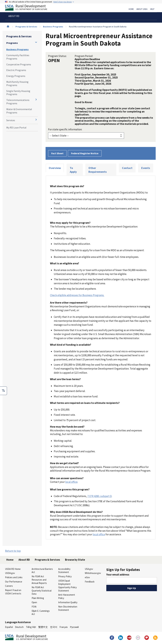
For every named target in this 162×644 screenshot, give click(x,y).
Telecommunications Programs (18, 102)
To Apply (73, 170)
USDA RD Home (13, 569)
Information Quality (68, 602)
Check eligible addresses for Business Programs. (77, 295)
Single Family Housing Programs (18, 93)
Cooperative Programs (19, 64)
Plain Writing (38, 598)
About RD (24, 560)
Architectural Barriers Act (42, 571)
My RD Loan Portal (16, 128)
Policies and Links (14, 577)
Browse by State (75, 560)
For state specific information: (65, 129)
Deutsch (19, 627)
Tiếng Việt (31, 627)
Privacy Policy (65, 576)
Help (152, 9)
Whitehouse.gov (93, 573)
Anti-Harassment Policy (67, 596)
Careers (9, 586)
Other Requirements (98, 170)
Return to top (13, 551)
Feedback (90, 582)
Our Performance (14, 582)
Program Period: (84, 56)
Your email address (118, 575)
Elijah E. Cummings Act (41, 613)
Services (11, 120)
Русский (74, 627)
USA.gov (89, 569)
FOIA (34, 607)
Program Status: (57, 56)
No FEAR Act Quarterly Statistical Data (42, 591)
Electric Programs (16, 70)
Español (9, 627)
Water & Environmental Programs (19, 111)
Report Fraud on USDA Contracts (13, 592)
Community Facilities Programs (18, 57)
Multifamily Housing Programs (17, 83)
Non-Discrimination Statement (68, 608)
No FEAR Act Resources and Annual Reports (39, 580)
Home (131, 9)
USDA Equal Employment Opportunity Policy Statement (67, 586)
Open (34, 602)
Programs (12, 43)
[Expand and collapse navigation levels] (36, 42)
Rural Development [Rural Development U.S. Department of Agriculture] (29, 8)
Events (146, 168)
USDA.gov (10, 573)
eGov (87, 577)
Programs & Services (26, 27)
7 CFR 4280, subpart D (100, 496)
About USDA (142, 9)
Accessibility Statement (64, 571)
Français (64, 627)
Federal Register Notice (85, 153)
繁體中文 (43, 627)
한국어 (54, 627)
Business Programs (53, 27)
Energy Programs (16, 76)
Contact (127, 168)
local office (71, 482)
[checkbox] (3, 391)
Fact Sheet (57, 153)
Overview (55, 168)
